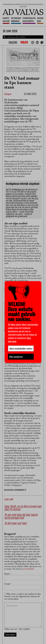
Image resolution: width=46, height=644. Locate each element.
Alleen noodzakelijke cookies (21, 348)
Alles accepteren (16, 357)
